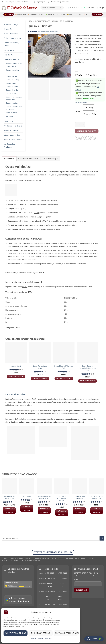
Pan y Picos (8, 121)
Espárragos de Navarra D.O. (9, 497)
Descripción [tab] (9, 159)
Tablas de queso (12, 113)
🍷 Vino (78, 14)
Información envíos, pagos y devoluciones (35, 559)
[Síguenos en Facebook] (77, 138)
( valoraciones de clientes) (48, 32)
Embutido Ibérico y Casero (11, 44)
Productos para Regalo (13, 126)
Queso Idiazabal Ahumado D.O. (64, 367)
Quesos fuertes (11, 76)
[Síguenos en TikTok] (85, 138)
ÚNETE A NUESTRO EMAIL (12, 561)
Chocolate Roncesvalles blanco (62, 498)
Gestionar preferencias (66, 633)
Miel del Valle (9, 55)
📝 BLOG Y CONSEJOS (75, 8)
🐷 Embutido (20, 14)
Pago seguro (41, 2)
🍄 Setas (87, 14)
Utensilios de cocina (12, 135)
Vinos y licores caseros (13, 139)
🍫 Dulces (61, 14)
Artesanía (8, 29)
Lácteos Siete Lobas (16, 394)
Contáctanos (71, 559)
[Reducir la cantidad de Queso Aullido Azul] (76, 125)
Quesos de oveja (12, 90)
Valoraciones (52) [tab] (51, 159)
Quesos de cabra (12, 87)
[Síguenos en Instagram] (81, 138)
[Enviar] (61, 8)
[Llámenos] (94, 138)
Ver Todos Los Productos (9, 145)
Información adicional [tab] (29, 159)
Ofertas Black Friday (31, 561)
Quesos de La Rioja (13, 80)
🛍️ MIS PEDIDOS (89, 8)
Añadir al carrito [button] (16, 377)
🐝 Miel (70, 14)
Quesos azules (11, 83)
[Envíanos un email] (90, 138)
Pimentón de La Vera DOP (79, 497)
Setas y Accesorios (11, 130)
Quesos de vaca (11, 93)
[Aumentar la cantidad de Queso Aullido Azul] (84, 125)
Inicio (30, 21)
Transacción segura (81, 103)
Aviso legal (33, 639)
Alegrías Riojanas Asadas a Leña (44, 497)
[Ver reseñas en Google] (18, 600)
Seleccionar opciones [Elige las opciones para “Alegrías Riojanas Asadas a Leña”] (45, 510)
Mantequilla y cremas (14, 63)
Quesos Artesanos (11, 59)
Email (76, 579)
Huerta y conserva (11, 33)
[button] (100, 8)
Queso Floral (16, 366)
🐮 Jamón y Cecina (36, 14)
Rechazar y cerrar (41, 633)
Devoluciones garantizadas (60, 2)
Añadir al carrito (87, 131)
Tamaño (77, 112)
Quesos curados (12, 103)
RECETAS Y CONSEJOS (86, 559)
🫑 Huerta (50, 14)
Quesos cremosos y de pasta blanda (14, 98)
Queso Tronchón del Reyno (40, 367)
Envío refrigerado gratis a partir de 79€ (18, 2)
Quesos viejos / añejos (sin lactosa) (14, 108)
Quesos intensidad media (13, 71)
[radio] (89, 107)
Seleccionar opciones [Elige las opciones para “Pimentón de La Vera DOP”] (80, 510)
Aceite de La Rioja (11, 24)
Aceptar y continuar (16, 633)
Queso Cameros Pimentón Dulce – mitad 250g (87, 368)
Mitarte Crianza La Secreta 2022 (97, 497)
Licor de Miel (27, 496)
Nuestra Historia (9, 559)
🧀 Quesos (9, 14)
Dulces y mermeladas (12, 38)
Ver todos (97, 14)
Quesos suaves (11, 67)
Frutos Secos (9, 50)
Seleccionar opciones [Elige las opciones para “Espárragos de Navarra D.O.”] (10, 510)
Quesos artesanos (42, 21)
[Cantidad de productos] (80, 125)
